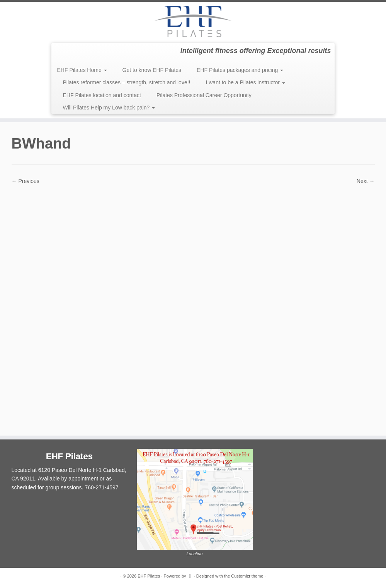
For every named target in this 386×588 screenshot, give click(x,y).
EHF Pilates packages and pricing (240, 70)
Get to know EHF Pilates (152, 70)
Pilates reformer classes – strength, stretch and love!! (127, 82)
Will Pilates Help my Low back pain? (109, 108)
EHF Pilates (149, 576)
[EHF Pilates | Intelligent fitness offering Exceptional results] (193, 21)
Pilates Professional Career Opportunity (204, 95)
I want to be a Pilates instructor (245, 82)
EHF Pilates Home (82, 70)
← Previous (26, 181)
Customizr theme (247, 576)
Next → (366, 181)
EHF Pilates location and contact (102, 95)
